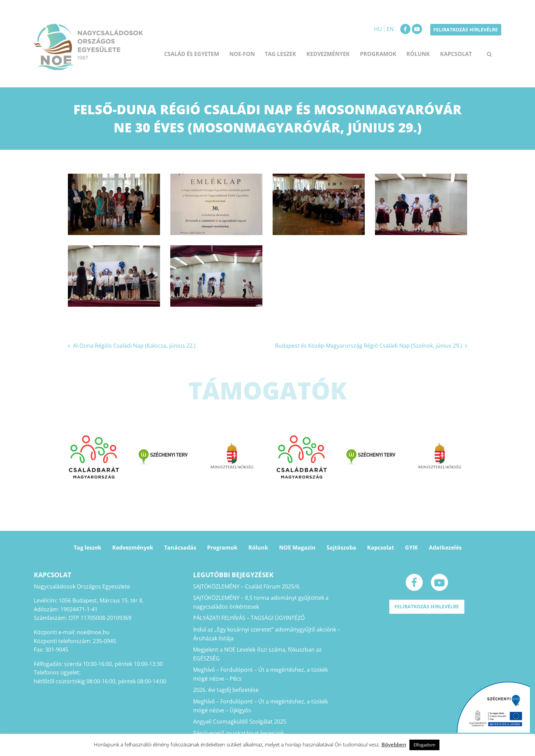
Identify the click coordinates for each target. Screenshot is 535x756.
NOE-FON (242, 54)
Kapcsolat (456, 54)
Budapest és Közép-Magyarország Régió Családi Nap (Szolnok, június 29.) (368, 346)
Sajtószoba (341, 548)
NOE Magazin (297, 548)
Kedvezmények (328, 54)
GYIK (411, 548)
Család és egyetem (192, 54)
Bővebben (394, 744)
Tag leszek (280, 54)
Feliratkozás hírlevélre (466, 30)
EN (390, 29)
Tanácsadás (180, 548)
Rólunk (418, 54)
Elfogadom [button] (424, 745)
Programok (378, 54)
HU (378, 29)
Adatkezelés (445, 548)
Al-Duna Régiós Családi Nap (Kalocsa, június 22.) (134, 346)
